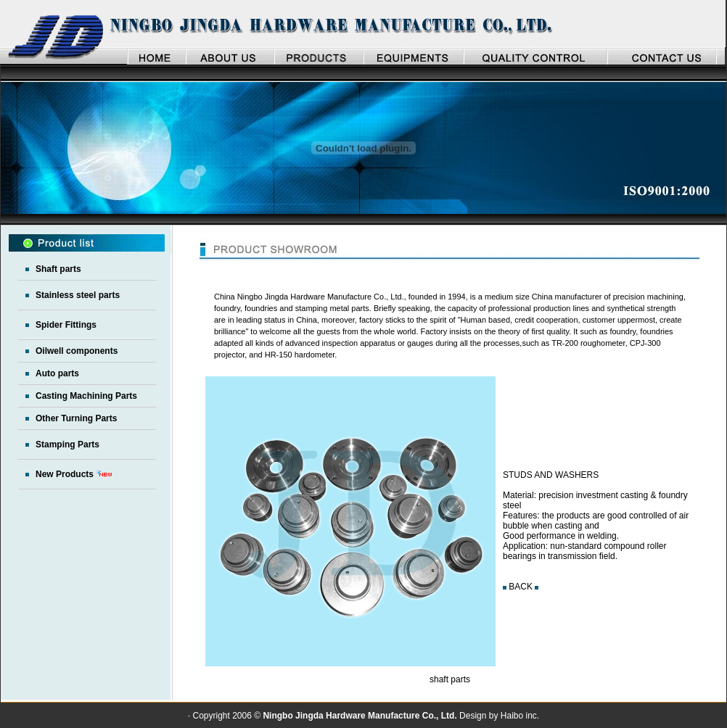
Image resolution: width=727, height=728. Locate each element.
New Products (65, 474)
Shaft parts (58, 269)
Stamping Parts (67, 444)
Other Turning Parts (76, 418)
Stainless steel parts (78, 295)
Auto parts (57, 373)
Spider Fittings (66, 325)
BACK (521, 587)
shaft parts (450, 679)
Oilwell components (77, 351)
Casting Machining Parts (86, 396)
